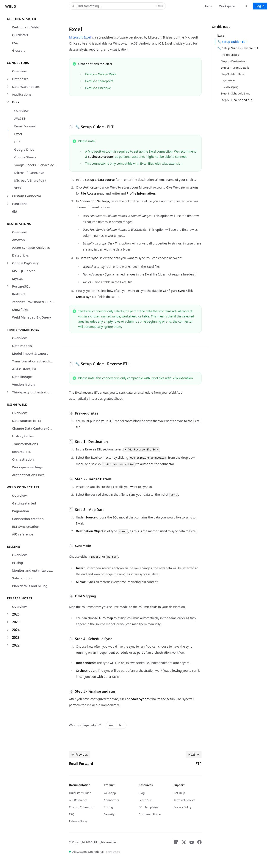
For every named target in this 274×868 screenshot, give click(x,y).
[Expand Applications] (8, 94)
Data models (22, 346)
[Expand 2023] (8, 637)
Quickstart (20, 35)
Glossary (19, 50)
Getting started (24, 503)
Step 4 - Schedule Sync (235, 93)
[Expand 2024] (8, 630)
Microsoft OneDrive (29, 173)
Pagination (20, 511)
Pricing (17, 563)
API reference (23, 534)
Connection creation (28, 519)
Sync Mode (229, 80)
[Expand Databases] (8, 79)
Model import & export (30, 353)
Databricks (20, 255)
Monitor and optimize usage (34, 570)
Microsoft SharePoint (30, 180)
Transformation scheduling (33, 361)
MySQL (17, 279)
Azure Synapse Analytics (31, 248)
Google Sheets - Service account (36, 165)
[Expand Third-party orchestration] (8, 392)
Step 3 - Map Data (232, 74)
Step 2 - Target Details (235, 68)
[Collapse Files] (8, 102)
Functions (20, 204)
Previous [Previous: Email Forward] (79, 755)
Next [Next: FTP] (194, 755)
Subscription (22, 578)
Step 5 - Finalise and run (236, 100)
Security (109, 814)
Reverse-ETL (21, 452)
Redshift (19, 294)
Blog (142, 793)
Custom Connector (27, 196)
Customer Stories (150, 814)
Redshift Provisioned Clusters (34, 302)
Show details (113, 852)
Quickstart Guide (80, 793)
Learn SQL (146, 800)
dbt (15, 211)
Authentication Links (28, 475)
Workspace (227, 6)
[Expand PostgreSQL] (8, 286)
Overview (19, 71)
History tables (23, 436)
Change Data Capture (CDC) (34, 428)
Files (16, 102)
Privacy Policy (182, 807)
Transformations (25, 444)
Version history (24, 384)
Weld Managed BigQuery (32, 317)
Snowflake (20, 309)
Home (208, 6)
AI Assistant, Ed (24, 369)
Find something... (117, 6)
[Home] (11, 6)
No (121, 725)
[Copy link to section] (71, 127)
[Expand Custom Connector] (8, 196)
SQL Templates (149, 807)
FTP (17, 142)
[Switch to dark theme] (246, 6)
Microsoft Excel (80, 37)
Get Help (179, 793)
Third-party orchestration (32, 392)
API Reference (78, 800)
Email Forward (25, 126)
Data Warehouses (26, 87)
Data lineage (22, 377)
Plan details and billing (30, 586)
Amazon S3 (21, 240)
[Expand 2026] (8, 614)
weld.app (110, 793)
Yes (111, 725)
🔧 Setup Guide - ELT (232, 42)
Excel (18, 134)
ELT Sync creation (26, 526)
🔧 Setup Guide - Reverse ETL (238, 48)
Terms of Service (184, 800)
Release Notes (78, 821)
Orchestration (23, 459)
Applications (22, 94)
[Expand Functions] (8, 204)
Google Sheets (25, 157)
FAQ (15, 43)
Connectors (111, 800)
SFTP (18, 188)
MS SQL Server (23, 271)
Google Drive (24, 149)
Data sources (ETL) (26, 421)
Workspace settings (27, 467)
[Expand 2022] (8, 645)
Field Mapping (230, 87)
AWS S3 (20, 118)
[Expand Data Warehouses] (8, 87)
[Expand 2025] (8, 622)
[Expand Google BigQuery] (8, 263)
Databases (20, 79)
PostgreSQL (21, 286)
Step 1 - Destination (234, 61)
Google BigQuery (25, 263)
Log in (260, 6)
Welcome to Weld (26, 27)
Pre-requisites (230, 55)
